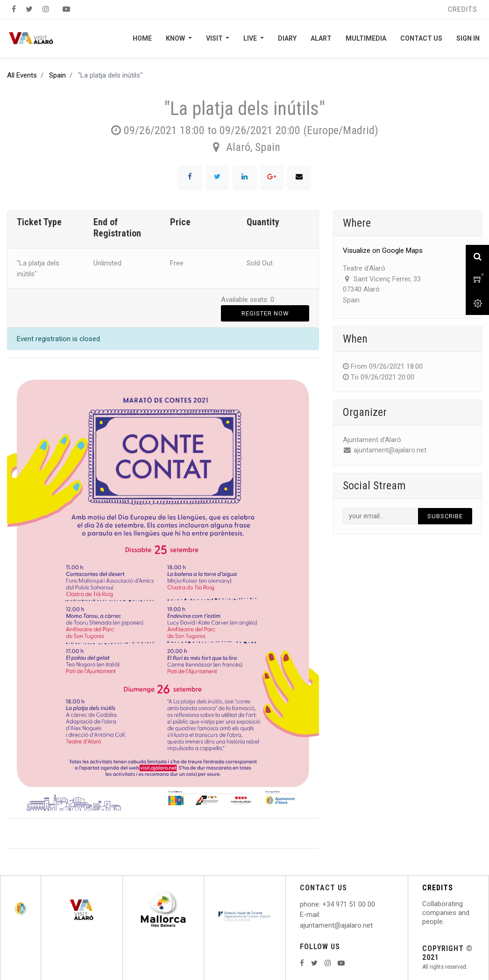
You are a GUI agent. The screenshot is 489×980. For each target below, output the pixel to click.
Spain (57, 75)
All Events (22, 75)
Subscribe (445, 516)
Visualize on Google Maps (383, 250)
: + (323, 904)
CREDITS (438, 888)
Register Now (265, 313)
